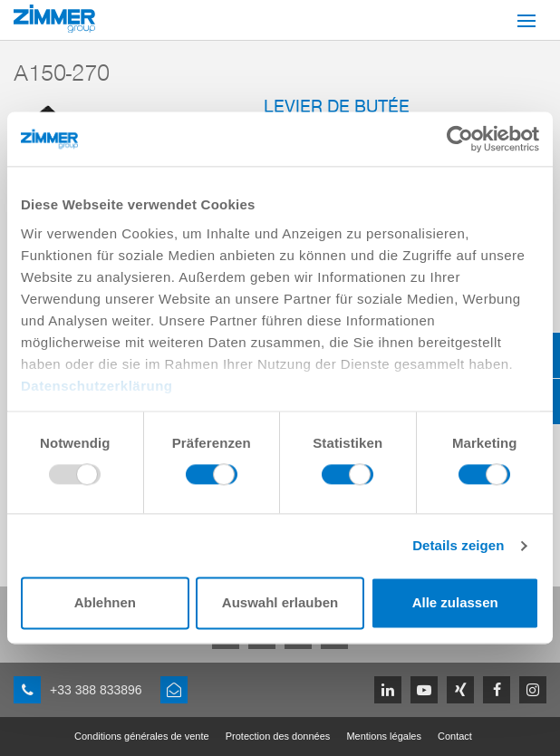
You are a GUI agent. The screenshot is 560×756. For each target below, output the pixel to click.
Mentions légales (384, 736)
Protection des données (278, 736)
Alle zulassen (455, 603)
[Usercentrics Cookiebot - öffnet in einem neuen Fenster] (460, 139)
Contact (455, 736)
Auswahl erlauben (280, 603)
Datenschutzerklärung (97, 386)
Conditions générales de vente (142, 736)
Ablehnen (105, 603)
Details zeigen (458, 545)
